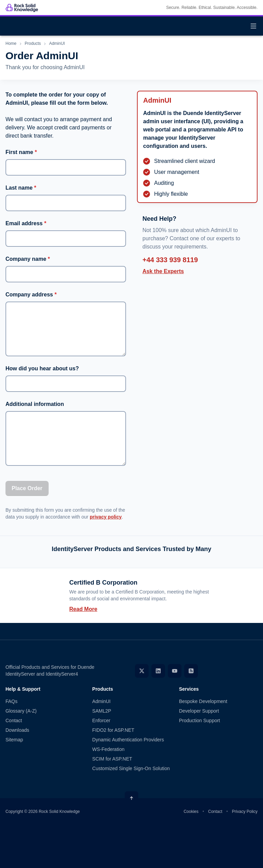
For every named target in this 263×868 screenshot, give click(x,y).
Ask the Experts (163, 271)
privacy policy (106, 517)
